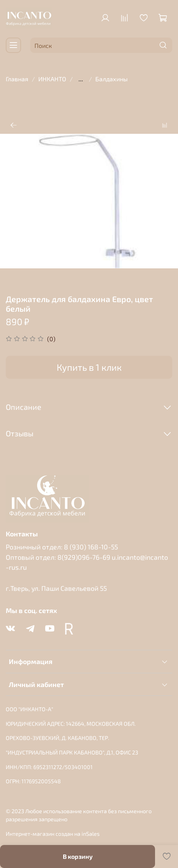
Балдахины (112, 79)
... (81, 79)
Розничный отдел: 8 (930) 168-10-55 (62, 547)
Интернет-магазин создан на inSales (53, 834)
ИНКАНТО (52, 79)
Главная (17, 79)
